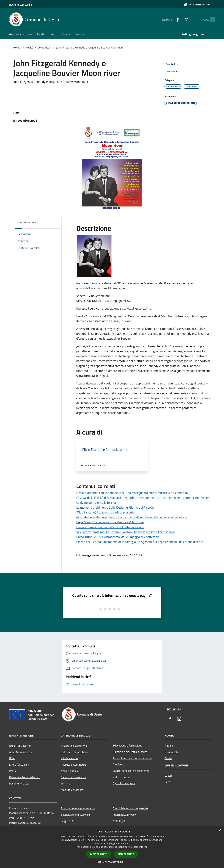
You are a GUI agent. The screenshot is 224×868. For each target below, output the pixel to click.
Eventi (168, 782)
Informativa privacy (124, 815)
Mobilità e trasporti (72, 790)
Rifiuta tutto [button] (126, 854)
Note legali (119, 821)
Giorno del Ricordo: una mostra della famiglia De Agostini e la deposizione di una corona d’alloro (140, 542)
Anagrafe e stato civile (74, 746)
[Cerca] (211, 19)
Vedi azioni (174, 72)
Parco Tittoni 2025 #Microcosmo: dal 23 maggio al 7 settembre (118, 537)
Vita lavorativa (70, 758)
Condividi (173, 64)
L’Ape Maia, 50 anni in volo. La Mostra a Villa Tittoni (110, 522)
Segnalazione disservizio (75, 815)
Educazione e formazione (127, 745)
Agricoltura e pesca (124, 783)
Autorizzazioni (121, 777)
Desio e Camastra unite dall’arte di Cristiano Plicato (110, 527)
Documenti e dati (19, 783)
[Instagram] (180, 19)
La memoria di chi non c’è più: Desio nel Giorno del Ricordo (115, 507)
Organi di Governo (20, 746)
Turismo (66, 783)
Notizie (169, 746)
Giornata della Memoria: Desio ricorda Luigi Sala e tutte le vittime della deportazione (132, 517)
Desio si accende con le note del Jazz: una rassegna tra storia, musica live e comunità (132, 493)
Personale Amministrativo (25, 777)
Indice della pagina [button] (28, 223)
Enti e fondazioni (19, 765)
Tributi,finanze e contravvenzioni (132, 758)
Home (17, 47)
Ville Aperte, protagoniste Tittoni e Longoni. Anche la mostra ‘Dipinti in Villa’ (126, 532)
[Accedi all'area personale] (197, 5)
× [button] (220, 830)
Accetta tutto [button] (99, 854)
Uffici (12, 758)
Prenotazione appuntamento (78, 808)
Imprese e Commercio (74, 765)
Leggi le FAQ (68, 821)
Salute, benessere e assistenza (131, 771)
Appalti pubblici (70, 771)
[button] (112, 862)
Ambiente (118, 764)
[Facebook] (171, 19)
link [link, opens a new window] (146, 847)
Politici (13, 771)
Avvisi (168, 758)
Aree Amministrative (22, 752)
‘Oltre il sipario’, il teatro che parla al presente (105, 512)
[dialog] (112, 847)
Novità (29, 47)
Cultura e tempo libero (74, 752)
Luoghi (169, 776)
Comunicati (44, 47)
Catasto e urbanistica (73, 777)
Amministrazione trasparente (130, 808)
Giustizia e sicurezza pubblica (130, 752)
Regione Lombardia (20, 5)
